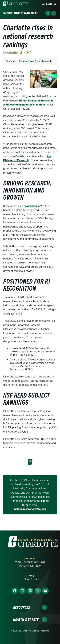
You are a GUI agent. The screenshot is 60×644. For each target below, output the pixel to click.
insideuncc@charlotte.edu (30, 509)
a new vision (29, 206)
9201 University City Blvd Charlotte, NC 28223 (30, 564)
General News (26, 61)
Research (46, 61)
